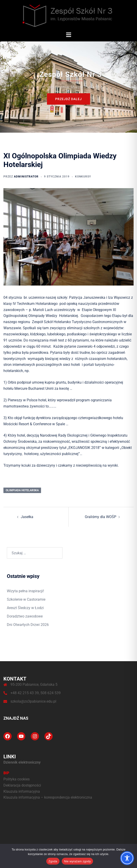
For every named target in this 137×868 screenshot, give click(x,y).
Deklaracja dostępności (22, 785)
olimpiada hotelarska (22, 490)
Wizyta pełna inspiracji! (25, 591)
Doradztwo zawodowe (25, 616)
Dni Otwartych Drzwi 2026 (28, 625)
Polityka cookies (17, 779)
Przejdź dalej (68, 99)
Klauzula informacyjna (22, 791)
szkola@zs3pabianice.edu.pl (33, 701)
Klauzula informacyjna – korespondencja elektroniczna (48, 797)
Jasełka (27, 517)
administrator (26, 177)
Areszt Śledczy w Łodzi (25, 608)
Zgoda (53, 861)
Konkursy (83, 177)
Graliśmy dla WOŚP (101, 517)
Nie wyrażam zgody (78, 861)
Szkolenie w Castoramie (26, 599)
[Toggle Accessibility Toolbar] (127, 858)
